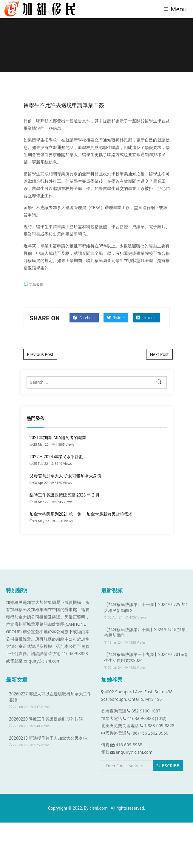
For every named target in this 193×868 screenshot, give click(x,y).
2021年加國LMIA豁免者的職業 (58, 438)
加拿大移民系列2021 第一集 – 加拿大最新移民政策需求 (81, 514)
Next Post (159, 354)
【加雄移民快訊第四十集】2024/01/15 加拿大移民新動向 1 (147, 633)
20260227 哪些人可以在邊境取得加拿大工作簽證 (50, 697)
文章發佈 (36, 284)
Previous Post (40, 354)
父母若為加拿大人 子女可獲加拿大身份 (65, 476)
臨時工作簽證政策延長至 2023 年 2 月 (65, 495)
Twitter (116, 318)
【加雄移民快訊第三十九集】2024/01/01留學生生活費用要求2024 (147, 657)
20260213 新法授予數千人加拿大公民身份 (48, 738)
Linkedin (146, 318)
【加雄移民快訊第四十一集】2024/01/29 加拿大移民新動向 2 (147, 607)
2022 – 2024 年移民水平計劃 (57, 457)
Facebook (84, 318)
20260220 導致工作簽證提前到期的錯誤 (46, 719)
